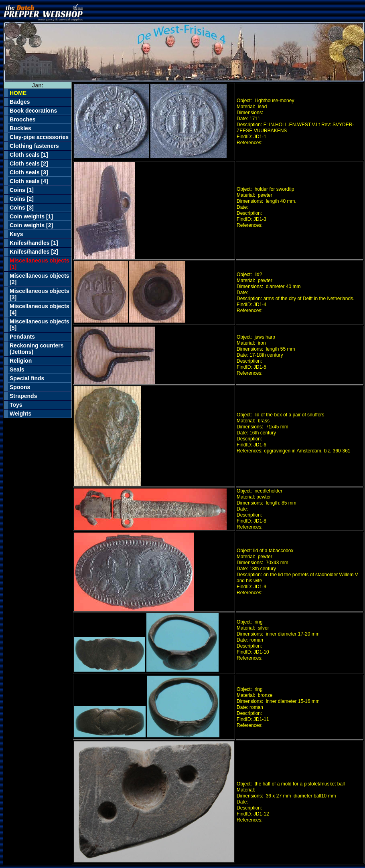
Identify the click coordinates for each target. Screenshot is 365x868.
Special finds (27, 378)
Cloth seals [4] (29, 181)
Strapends (23, 396)
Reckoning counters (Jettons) (37, 349)
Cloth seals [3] (29, 172)
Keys (16, 234)
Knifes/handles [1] (34, 243)
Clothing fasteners (34, 146)
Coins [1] (22, 190)
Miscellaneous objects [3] (40, 294)
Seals (17, 369)
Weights (20, 414)
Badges (20, 102)
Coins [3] (22, 208)
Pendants (22, 337)
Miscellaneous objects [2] (40, 279)
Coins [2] (22, 199)
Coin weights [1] (31, 216)
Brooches (23, 119)
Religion (21, 361)
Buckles (20, 128)
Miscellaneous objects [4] (40, 309)
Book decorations (33, 111)
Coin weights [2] (31, 225)
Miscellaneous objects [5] (40, 325)
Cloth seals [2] (29, 164)
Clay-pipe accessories (39, 137)
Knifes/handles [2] (34, 252)
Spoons (20, 387)
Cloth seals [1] (29, 155)
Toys (16, 405)
